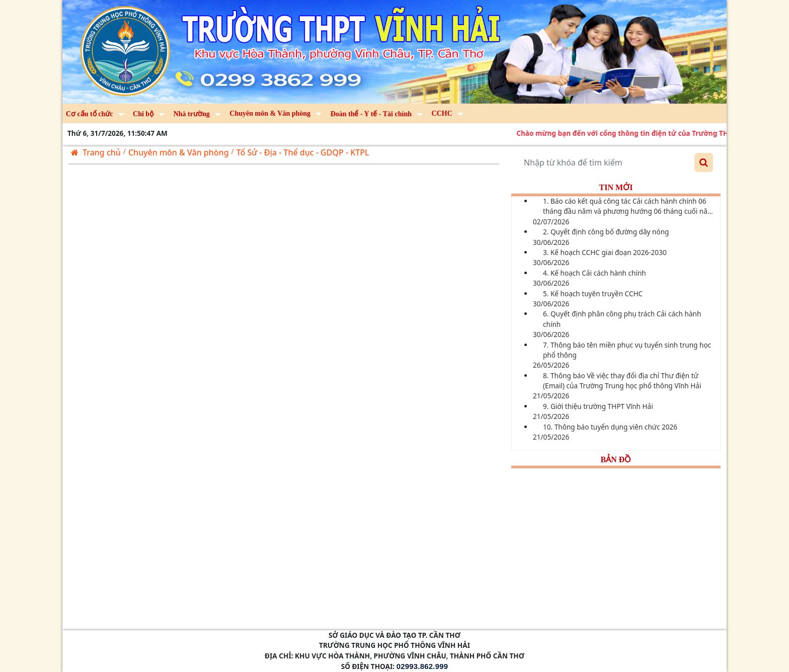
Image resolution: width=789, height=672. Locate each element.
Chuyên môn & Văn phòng (179, 152)
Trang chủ (96, 152)
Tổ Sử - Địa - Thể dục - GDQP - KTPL (303, 152)
